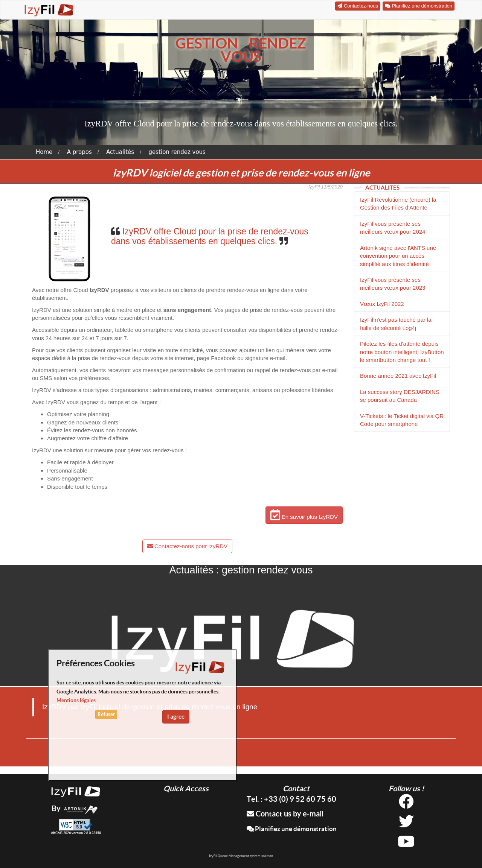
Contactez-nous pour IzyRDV (187, 546)
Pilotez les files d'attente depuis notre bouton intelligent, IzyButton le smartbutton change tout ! (402, 352)
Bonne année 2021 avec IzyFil (398, 376)
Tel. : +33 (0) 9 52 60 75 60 (291, 799)
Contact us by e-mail (285, 814)
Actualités (120, 152)
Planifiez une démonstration (292, 829)
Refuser (106, 714)
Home (44, 152)
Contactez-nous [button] (358, 6)
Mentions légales (76, 700)
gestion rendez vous (177, 152)
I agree (176, 717)
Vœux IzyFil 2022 (382, 304)
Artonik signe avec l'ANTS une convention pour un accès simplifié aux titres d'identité (398, 256)
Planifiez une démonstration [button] (419, 6)
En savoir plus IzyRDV (304, 515)
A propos (79, 152)
